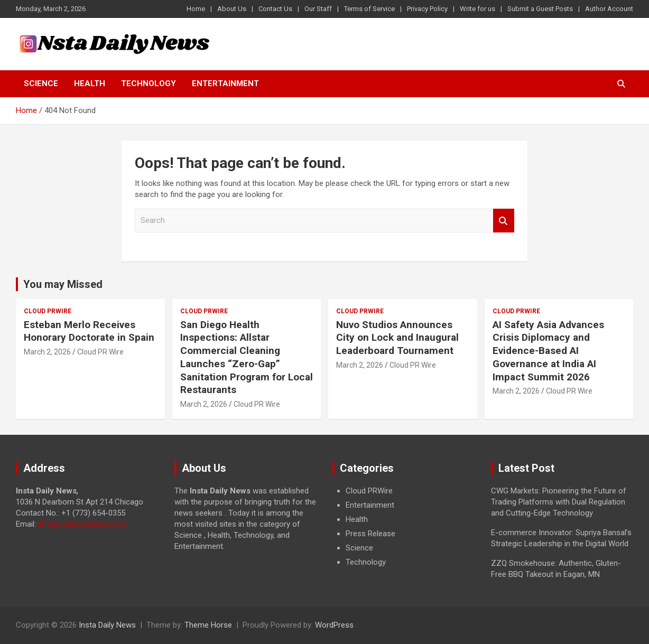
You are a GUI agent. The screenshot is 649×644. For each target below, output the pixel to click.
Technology (149, 83)
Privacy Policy (427, 9)
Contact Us (275, 9)
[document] (404, 527)
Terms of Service (369, 9)
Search (504, 221)
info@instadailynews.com (83, 524)
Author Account (609, 9)
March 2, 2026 (47, 352)
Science (41, 83)
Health (90, 83)
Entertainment (225, 83)
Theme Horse (208, 625)
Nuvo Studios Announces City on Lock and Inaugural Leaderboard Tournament (397, 338)
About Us (232, 9)
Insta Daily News (107, 625)
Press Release (370, 534)
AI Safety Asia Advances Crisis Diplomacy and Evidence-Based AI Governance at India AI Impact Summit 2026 (548, 351)
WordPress (334, 625)
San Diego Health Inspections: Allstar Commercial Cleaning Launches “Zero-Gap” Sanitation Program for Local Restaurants (247, 357)
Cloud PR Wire (100, 352)
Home (196, 9)
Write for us (478, 9)
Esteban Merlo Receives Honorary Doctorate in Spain (89, 331)
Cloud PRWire (48, 311)
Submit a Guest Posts (540, 9)
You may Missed (63, 284)
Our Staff (318, 9)
